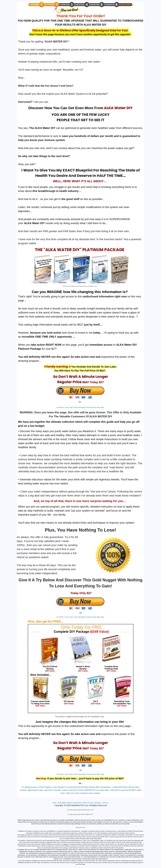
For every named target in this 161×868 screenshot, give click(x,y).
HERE (92, 810)
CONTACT (105, 803)
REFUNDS (98, 803)
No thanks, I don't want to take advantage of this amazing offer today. (80, 407)
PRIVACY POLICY (88, 803)
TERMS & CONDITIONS (74, 803)
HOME (55, 803)
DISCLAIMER (62, 803)
